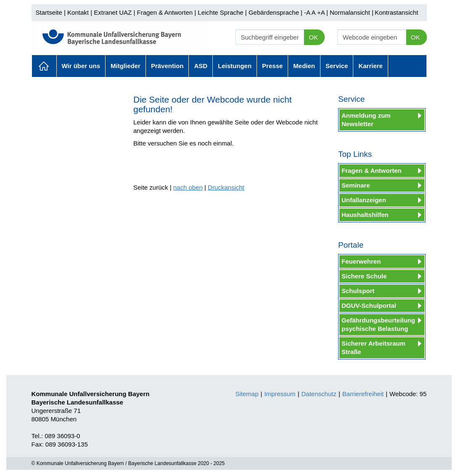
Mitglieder (126, 66)
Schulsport (358, 291)
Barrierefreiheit (363, 394)
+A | (322, 12)
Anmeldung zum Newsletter (366, 120)
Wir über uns (81, 66)
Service (337, 66)
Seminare (356, 185)
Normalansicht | (352, 12)
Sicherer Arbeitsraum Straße (373, 348)
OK (313, 37)
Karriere (371, 66)
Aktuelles (44, 66)
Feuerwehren (361, 261)
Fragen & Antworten (165, 12)
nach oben (188, 187)
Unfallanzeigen (364, 200)
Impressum (280, 394)
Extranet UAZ (113, 12)
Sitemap (247, 394)
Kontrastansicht (396, 12)
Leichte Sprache (220, 12)
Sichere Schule (364, 276)
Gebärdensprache (274, 12)
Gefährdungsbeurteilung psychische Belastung (378, 324)
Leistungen (235, 66)
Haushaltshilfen (365, 215)
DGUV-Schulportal (369, 305)
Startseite (49, 12)
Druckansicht (226, 187)
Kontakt (78, 12)
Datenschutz (319, 394)
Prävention (167, 66)
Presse (272, 66)
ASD (201, 66)
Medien (304, 66)
